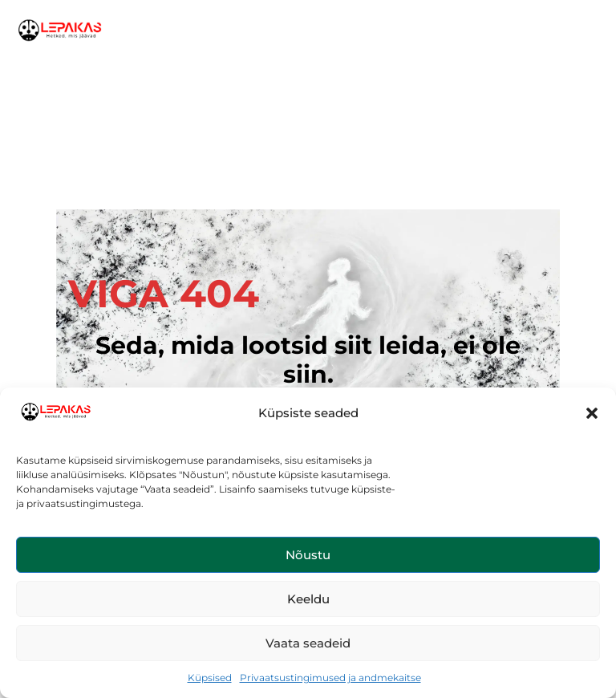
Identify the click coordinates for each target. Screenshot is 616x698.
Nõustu (308, 555)
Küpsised (210, 678)
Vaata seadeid (308, 643)
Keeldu (308, 599)
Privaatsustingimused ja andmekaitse (330, 678)
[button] (592, 413)
